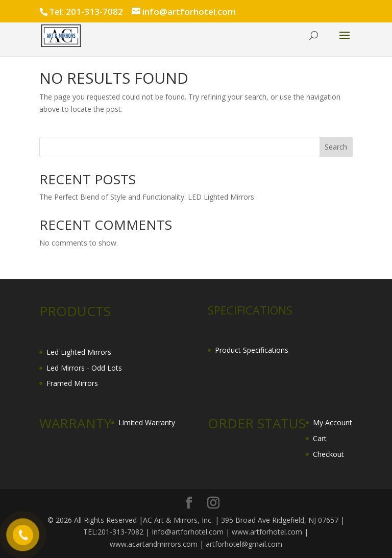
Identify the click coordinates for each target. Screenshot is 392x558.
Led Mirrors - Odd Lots (84, 368)
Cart (320, 438)
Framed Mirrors (72, 383)
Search (336, 147)
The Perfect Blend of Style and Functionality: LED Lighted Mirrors (147, 197)
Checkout (328, 454)
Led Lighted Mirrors (79, 352)
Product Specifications (252, 350)
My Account (333, 422)
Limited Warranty (147, 422)
